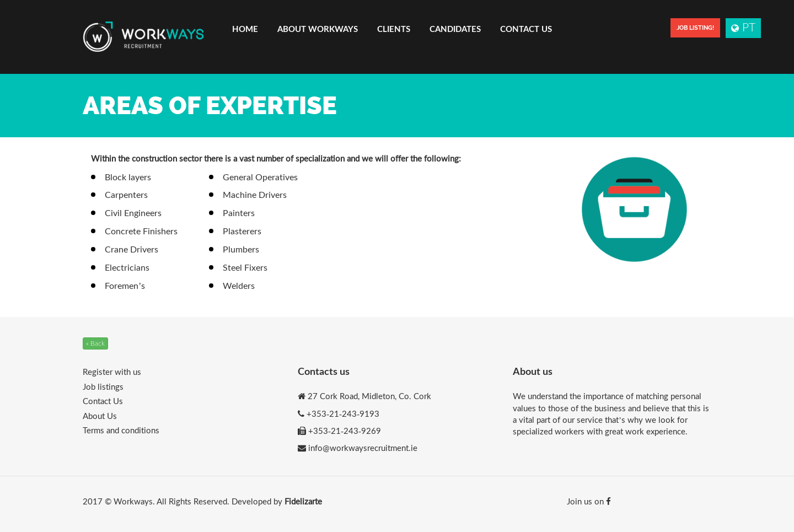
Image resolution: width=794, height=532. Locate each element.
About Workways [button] (318, 29)
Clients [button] (394, 29)
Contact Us (526, 29)
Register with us (112, 372)
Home (245, 29)
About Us (100, 416)
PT (743, 27)
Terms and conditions (121, 430)
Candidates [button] (455, 29)
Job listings (103, 386)
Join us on (589, 501)
